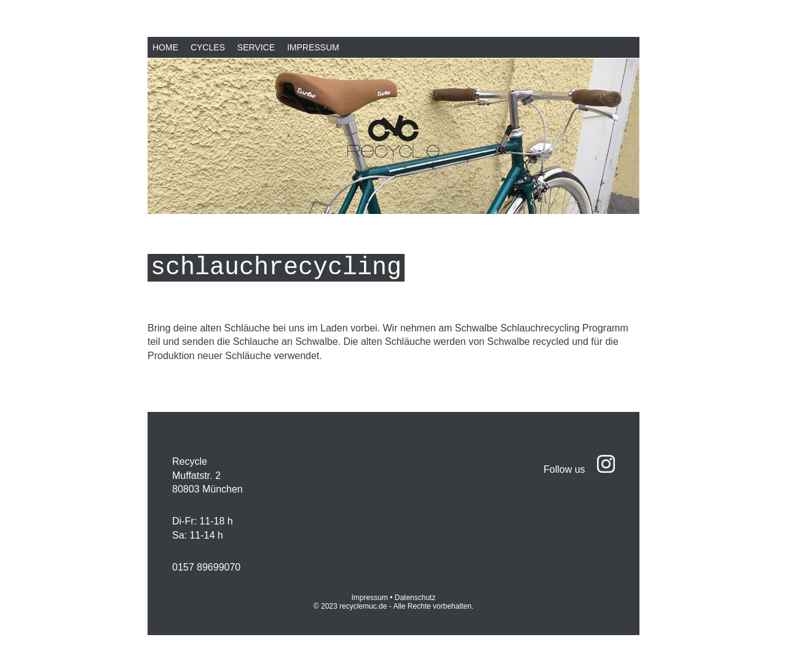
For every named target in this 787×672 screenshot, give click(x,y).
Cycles (208, 47)
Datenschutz (415, 598)
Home (165, 47)
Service (256, 47)
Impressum (313, 47)
